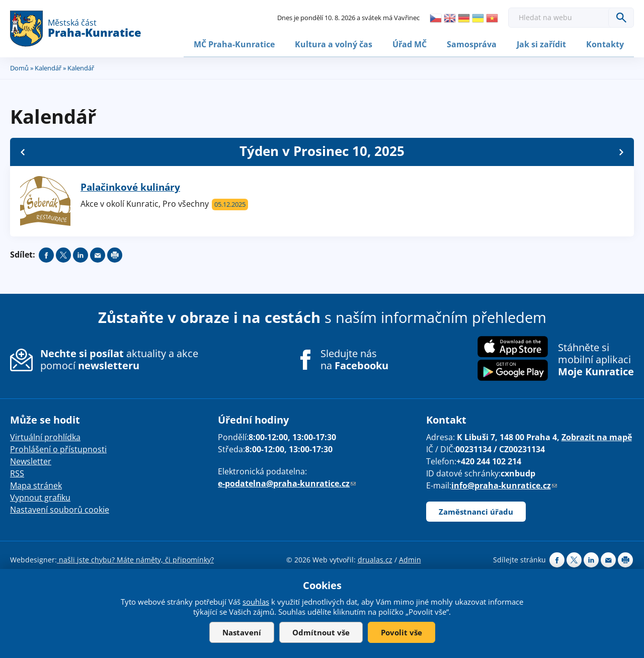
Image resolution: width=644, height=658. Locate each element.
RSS (17, 472)
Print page (115, 254)
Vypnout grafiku (40, 497)
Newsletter (31, 460)
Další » (621, 151)
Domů (19, 67)
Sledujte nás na (354, 359)
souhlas (256, 602)
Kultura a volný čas (334, 44)
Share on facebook (46, 254)
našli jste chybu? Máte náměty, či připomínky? (135, 559)
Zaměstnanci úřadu (476, 511)
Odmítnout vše (321, 632)
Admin (410, 559)
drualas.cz (375, 559)
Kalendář (48, 67)
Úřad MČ (410, 44)
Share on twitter (63, 254)
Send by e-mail (98, 254)
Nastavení (242, 632)
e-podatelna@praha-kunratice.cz (287, 482)
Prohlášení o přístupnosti (58, 448)
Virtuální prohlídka (45, 436)
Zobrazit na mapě (597, 436)
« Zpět (23, 151)
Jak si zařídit (541, 44)
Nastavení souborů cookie (60, 509)
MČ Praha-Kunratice (234, 44)
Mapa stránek (36, 484)
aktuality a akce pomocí (119, 358)
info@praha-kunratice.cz (504, 484)
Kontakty (605, 44)
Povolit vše (401, 632)
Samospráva (472, 44)
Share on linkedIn (80, 254)
